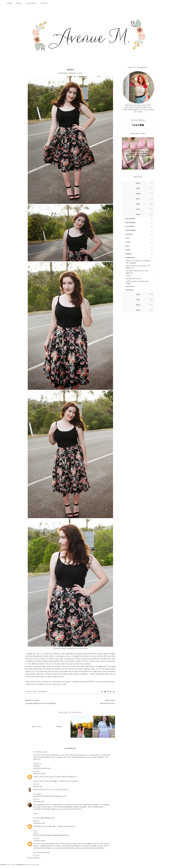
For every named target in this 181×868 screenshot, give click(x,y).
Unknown (37, 773)
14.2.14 (36, 821)
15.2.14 (36, 855)
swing (128, 276)
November (131, 223)
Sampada (37, 801)
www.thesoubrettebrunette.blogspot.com (49, 796)
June (128, 242)
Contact (44, 3)
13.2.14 (36, 799)
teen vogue (42, 692)
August (129, 234)
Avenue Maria (11, 865)
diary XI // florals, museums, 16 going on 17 (138, 267)
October (130, 226)
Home (10, 3)
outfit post (32, 692)
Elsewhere (31, 3)
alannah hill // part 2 (134, 278)
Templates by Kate (33, 865)
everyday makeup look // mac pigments (137, 272)
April (128, 250)
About (19, 3)
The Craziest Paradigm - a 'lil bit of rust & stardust (59, 781)
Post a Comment (34, 858)
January (130, 290)
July (128, 238)
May (128, 246)
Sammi (36, 786)
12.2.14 (36, 771)
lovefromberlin (44, 852)
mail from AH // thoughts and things (137, 282)
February (130, 258)
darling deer (130, 286)
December (130, 219)
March (129, 254)
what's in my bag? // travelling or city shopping (138, 262)
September (131, 230)
